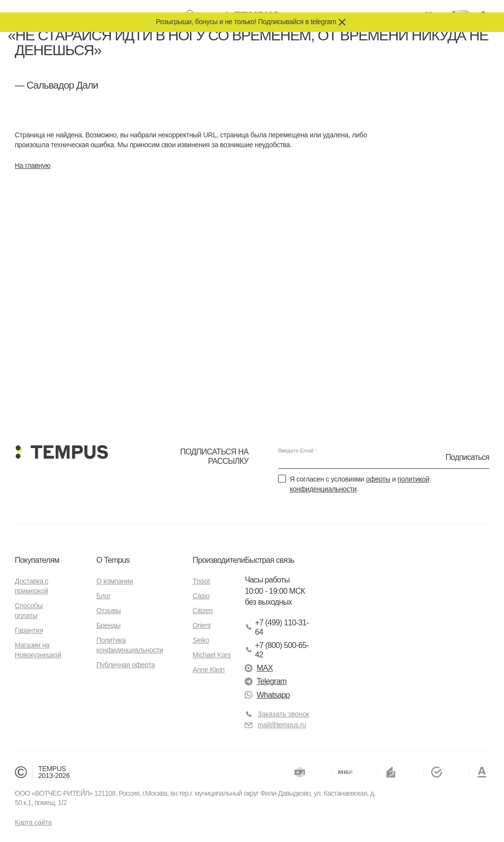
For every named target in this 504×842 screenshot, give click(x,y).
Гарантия (29, 630)
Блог (104, 596)
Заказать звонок (283, 714)
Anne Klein (208, 670)
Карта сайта (33, 822)
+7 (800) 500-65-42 (277, 650)
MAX (259, 668)
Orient (201, 625)
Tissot (201, 581)
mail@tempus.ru (275, 725)
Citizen (203, 611)
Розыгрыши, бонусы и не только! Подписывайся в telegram (246, 22)
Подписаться (467, 457)
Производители (219, 560)
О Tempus (113, 560)
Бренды (109, 625)
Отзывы (109, 611)
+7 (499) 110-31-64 (277, 627)
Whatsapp (267, 695)
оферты (378, 479)
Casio (201, 596)
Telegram (266, 681)
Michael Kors (212, 655)
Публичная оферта (126, 665)
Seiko (201, 640)
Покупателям (37, 560)
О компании (115, 581)
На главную (32, 165)
